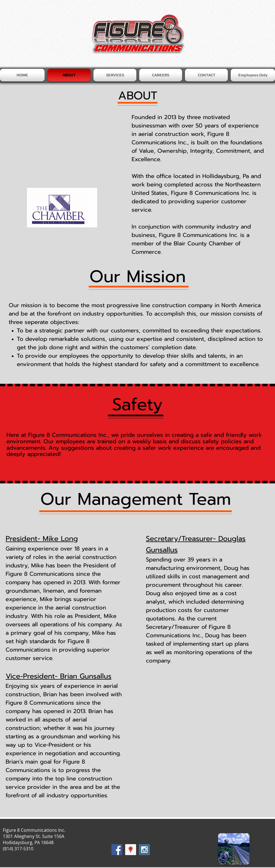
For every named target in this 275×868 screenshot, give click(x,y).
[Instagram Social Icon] (144, 850)
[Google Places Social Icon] (131, 850)
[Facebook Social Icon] (117, 850)
